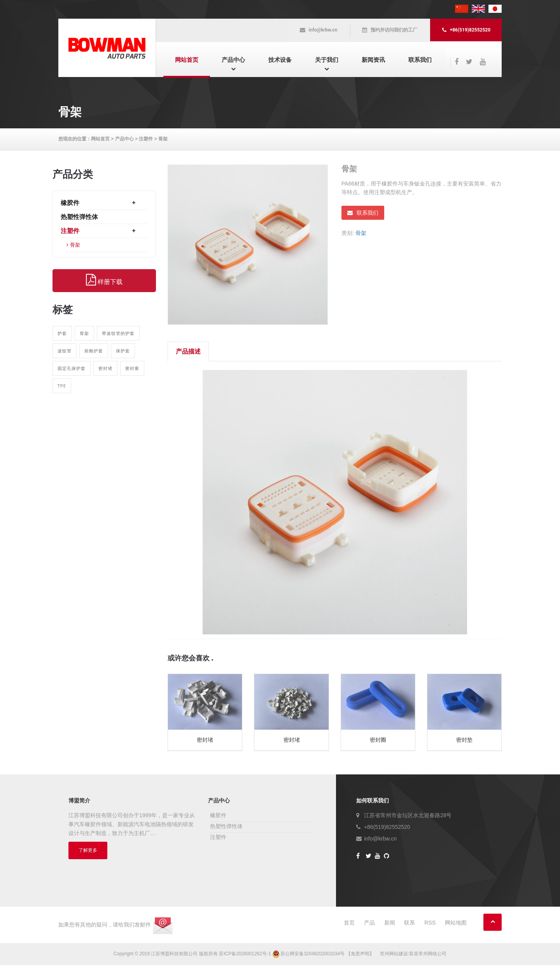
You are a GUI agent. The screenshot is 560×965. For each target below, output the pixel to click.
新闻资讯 (373, 60)
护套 (62, 333)
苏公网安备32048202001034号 (309, 954)
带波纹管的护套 (118, 333)
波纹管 (65, 351)
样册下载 (104, 280)
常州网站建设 (394, 954)
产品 (369, 923)
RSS (430, 923)
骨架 (163, 139)
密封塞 (132, 368)
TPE (62, 386)
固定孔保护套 (72, 368)
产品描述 (188, 351)
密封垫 (464, 740)
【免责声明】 (360, 954)
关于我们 (327, 60)
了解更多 (88, 850)
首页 (349, 923)
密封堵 (105, 368)
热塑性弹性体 (79, 217)
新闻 (390, 923)
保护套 (123, 351)
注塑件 (146, 139)
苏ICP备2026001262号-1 (245, 954)
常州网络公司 (432, 954)
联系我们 (420, 60)
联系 (409, 923)
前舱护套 (94, 351)
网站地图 (456, 923)
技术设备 (280, 60)
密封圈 (378, 740)
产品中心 (233, 60)
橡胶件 (70, 203)
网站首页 (187, 60)
